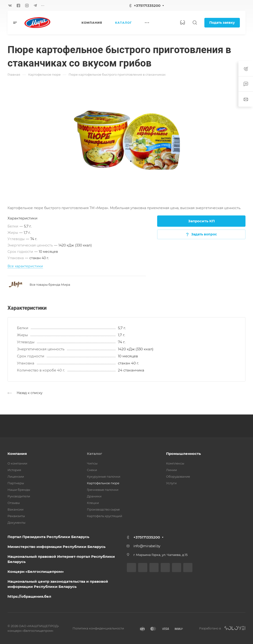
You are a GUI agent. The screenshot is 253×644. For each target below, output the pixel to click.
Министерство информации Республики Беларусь (56, 547)
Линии (171, 470)
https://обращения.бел (29, 596)
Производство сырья (103, 509)
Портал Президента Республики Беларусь (48, 537)
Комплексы (175, 463)
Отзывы (14, 503)
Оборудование (178, 476)
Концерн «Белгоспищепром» (36, 572)
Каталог (95, 454)
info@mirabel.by (147, 546)
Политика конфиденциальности (98, 628)
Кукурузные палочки (104, 476)
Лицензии (16, 476)
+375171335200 (147, 6)
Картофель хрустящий (105, 516)
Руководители (19, 496)
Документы (16, 523)
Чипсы (92, 463)
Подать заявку (222, 23)
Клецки (93, 503)
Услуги (171, 483)
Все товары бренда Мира (50, 285)
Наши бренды (19, 490)
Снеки (92, 470)
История (14, 470)
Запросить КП (201, 221)
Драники (94, 496)
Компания (17, 454)
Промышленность (183, 454)
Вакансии (16, 509)
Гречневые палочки (103, 490)
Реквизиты (16, 516)
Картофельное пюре (103, 483)
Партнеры (16, 483)
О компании (17, 463)
